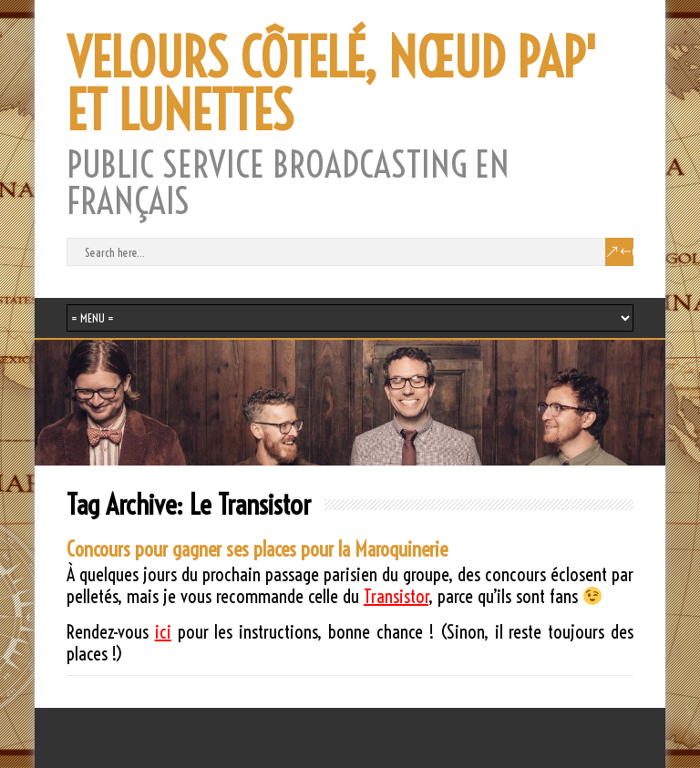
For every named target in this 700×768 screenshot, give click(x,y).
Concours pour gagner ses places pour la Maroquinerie (257, 549)
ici (163, 632)
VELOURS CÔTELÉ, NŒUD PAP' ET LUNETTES (332, 85)
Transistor (396, 596)
